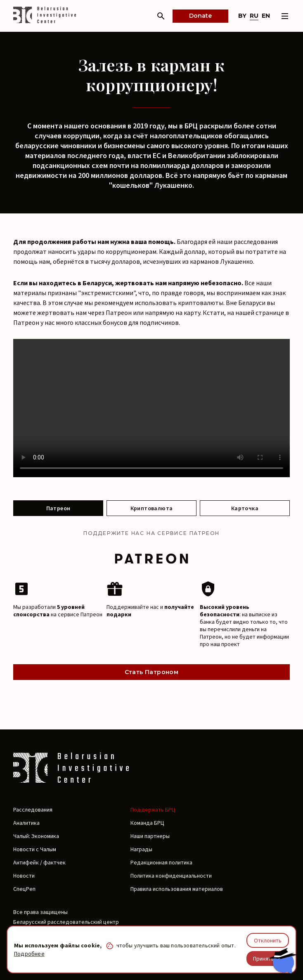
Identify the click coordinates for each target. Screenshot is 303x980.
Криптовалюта (152, 508)
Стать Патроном (152, 672)
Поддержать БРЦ (153, 810)
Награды (141, 849)
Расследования (33, 810)
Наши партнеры (150, 836)
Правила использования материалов (177, 889)
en (266, 16)
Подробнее (29, 954)
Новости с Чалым (35, 849)
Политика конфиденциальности (171, 876)
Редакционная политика (161, 862)
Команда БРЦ (147, 823)
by (242, 16)
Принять (264, 959)
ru (254, 16)
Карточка (245, 508)
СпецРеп (24, 889)
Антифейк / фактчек (39, 862)
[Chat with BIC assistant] (283, 961)
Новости (24, 876)
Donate (200, 16)
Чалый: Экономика (36, 836)
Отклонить (268, 940)
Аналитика (26, 823)
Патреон (58, 508)
